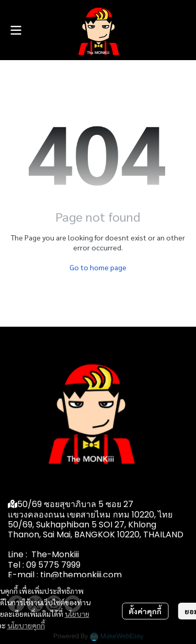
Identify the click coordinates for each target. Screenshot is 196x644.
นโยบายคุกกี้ (26, 625)
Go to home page (98, 267)
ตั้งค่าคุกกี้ (145, 611)
